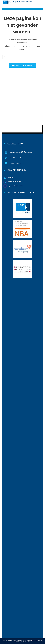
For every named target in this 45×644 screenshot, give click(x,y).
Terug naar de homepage (22, 65)
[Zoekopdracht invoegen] (23, 57)
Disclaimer (11, 178)
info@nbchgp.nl (15, 163)
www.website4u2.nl (25, 642)
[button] (37, 6)
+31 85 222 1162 (16, 158)
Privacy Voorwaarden (15, 182)
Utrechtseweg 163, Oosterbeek (21, 152)
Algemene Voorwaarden (15, 186)
